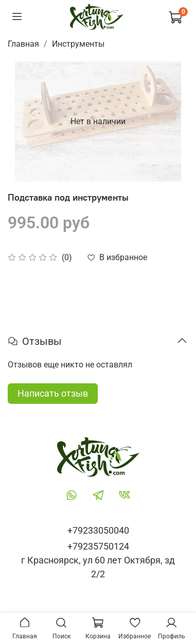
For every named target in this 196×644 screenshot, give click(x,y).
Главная (23, 44)
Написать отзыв (53, 393)
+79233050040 (98, 530)
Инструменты (78, 44)
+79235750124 (98, 546)
